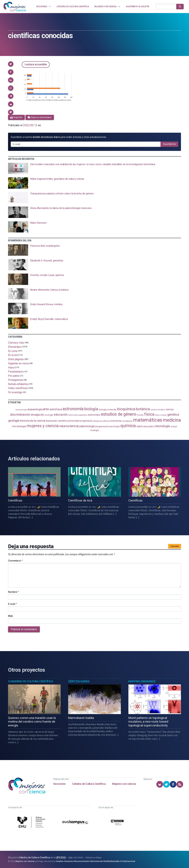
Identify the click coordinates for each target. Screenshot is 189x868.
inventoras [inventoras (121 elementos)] (116, 421)
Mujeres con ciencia (124, 784)
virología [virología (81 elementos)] (174, 427)
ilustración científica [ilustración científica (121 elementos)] (57, 421)
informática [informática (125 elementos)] (75, 421)
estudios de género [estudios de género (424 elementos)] (119, 414)
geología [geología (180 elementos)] (14, 421)
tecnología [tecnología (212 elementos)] (163, 426)
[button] (11, 64)
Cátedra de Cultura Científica (89, 784)
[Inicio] (15, 7)
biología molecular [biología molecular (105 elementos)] (108, 410)
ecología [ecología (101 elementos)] (49, 415)
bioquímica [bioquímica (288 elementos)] (126, 409)
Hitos (11, 367)
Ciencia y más (16, 343)
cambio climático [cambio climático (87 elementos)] (158, 410)
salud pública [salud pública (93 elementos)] (149, 426)
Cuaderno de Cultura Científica (31, 681)
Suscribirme (169, 144)
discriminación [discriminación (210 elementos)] (20, 415)
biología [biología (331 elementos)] (91, 409)
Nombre (13, 592)
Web (10, 616)
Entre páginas (16, 359)
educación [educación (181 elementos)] (61, 415)
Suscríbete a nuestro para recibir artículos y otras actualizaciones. (59, 137)
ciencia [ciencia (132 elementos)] (169, 409)
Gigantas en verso (18, 363)
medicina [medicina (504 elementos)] (172, 420)
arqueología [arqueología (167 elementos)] (35, 409)
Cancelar (175, 546)
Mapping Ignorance (142, 681)
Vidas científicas (18, 388)
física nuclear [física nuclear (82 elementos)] (161, 415)
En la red (13, 355)
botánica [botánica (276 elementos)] (143, 409)
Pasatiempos (16, 372)
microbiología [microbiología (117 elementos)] (19, 426)
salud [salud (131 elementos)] (139, 426)
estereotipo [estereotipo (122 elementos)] (94, 415)
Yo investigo (15, 392)
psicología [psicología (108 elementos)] (114, 426)
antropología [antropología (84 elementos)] (21, 410)
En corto (13, 351)
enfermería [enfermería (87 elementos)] (73, 415)
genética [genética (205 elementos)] (173, 415)
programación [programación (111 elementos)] (102, 426)
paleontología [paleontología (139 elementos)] (87, 426)
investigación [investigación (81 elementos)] (127, 421)
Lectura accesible (36, 64)
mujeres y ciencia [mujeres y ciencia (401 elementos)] (43, 426)
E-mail (12, 604)
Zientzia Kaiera (79, 681)
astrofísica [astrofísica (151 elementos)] (56, 409)
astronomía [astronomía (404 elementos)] (73, 409)
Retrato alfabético (18, 384)
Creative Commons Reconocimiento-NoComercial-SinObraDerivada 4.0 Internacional (95, 861)
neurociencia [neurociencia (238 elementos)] (69, 426)
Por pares (14, 376)
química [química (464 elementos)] (128, 426)
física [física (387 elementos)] (149, 414)
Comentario (15, 561)
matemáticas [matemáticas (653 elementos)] (148, 420)
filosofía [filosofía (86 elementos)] (140, 415)
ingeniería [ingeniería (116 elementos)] (87, 421)
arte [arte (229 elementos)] (46, 409)
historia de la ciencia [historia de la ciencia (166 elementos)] (33, 421)
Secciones (59, 784)
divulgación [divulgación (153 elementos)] (37, 415)
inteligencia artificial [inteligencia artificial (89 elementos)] (101, 421)
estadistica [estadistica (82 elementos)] (83, 415)
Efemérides (15, 347)
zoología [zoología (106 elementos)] (94, 430)
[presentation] (94, 168)
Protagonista (15, 380)
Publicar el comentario (24, 629)
